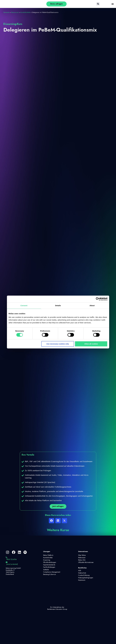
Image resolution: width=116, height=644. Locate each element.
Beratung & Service (49, 575)
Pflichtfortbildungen (50, 563)
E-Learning (47, 561)
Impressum (82, 581)
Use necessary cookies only (58, 344)
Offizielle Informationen (86, 563)
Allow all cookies (91, 344)
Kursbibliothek (25, 12)
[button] (52, 521)
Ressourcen (15, 12)
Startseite (6, 12)
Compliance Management (52, 573)
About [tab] (92, 305)
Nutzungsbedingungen (85, 578)
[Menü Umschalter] (113, 4)
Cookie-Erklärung (84, 576)
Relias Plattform (48, 556)
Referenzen (82, 558)
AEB (80, 571)
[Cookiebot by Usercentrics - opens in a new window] (98, 299)
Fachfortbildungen (49, 568)
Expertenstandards (49, 566)
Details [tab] (58, 305)
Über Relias (82, 556)
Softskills (46, 570)
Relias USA (82, 561)
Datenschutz (82, 574)
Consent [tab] (24, 305)
